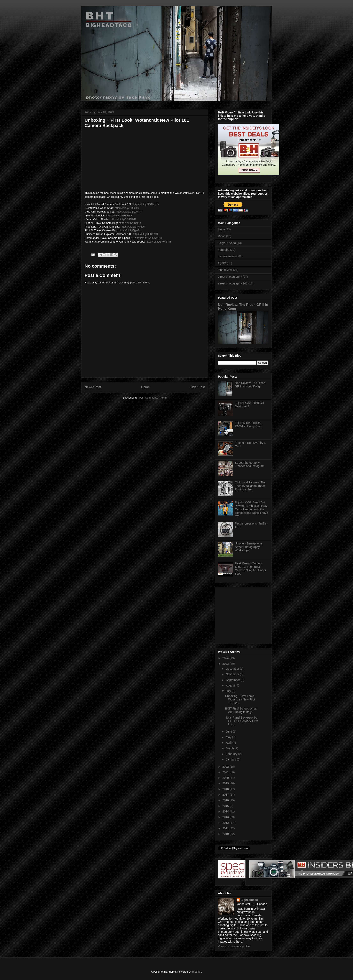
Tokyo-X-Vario (227, 243)
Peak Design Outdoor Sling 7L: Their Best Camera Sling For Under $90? (251, 569)
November (233, 674)
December (233, 669)
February (232, 754)
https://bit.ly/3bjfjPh (130, 223)
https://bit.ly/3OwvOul (149, 238)
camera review (227, 256)
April (229, 743)
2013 (226, 817)
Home (146, 387)
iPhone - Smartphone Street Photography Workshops (249, 547)
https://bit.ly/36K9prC (145, 234)
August (231, 685)
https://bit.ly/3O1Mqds (146, 204)
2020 (226, 778)
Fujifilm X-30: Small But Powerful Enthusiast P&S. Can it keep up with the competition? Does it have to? (252, 509)
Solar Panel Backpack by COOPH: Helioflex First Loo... (241, 721)
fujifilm (222, 263)
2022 (226, 767)
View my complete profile (234, 946)
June (229, 732)
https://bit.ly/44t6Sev (127, 208)
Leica (221, 229)
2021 (226, 772)
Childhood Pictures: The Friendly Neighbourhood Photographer (250, 486)
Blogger (197, 972)
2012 (226, 823)
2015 (226, 806)
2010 (226, 834)
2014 (226, 811)
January (231, 759)
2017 (226, 795)
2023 (226, 664)
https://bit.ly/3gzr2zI (130, 230)
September (233, 680)
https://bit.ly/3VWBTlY (158, 242)
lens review (225, 270)
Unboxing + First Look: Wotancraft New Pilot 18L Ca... (240, 699)
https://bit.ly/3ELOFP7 (129, 212)
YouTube (224, 250)
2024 (226, 658)
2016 (226, 800)
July (229, 691)
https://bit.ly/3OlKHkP (123, 219)
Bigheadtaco (249, 900)
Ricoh (222, 236)
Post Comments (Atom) (153, 398)
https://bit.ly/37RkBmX (119, 216)
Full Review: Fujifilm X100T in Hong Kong (248, 425)
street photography (230, 277)
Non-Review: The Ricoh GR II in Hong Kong (250, 385)
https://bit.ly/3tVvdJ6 (133, 227)
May (229, 737)
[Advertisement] (244, 614)
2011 (226, 828)
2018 (226, 789)
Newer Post (93, 387)
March (230, 748)
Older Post (197, 387)
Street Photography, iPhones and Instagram (250, 464)
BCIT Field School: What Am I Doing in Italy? (241, 710)
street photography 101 (233, 283)
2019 (226, 783)
